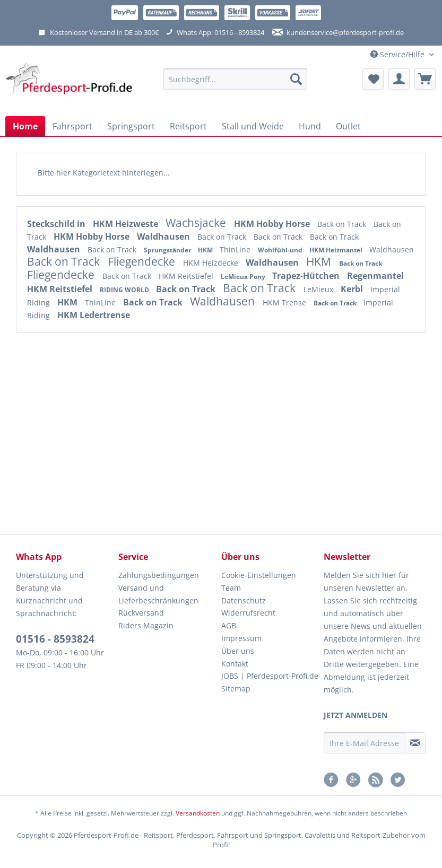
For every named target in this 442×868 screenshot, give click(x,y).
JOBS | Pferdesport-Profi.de (270, 676)
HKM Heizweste (127, 224)
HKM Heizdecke (212, 263)
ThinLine (236, 249)
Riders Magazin (146, 625)
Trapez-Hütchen (307, 276)
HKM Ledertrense (94, 315)
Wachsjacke (197, 223)
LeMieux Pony (244, 277)
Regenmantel (375, 276)
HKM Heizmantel (337, 250)
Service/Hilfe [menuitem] (398, 54)
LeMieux (319, 289)
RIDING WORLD (125, 290)
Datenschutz (244, 600)
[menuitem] (235, 84)
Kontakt (235, 664)
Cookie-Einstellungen (259, 575)
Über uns (238, 651)
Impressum (241, 638)
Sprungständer (168, 250)
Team (231, 588)
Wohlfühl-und (281, 250)
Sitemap (236, 689)
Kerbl (353, 289)
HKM (206, 250)
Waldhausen (164, 236)
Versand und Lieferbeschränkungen (158, 594)
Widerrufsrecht (248, 613)
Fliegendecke (143, 261)
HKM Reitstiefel (187, 276)
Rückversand (141, 613)
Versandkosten (198, 813)
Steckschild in (57, 224)
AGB (229, 625)
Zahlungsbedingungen (159, 575)
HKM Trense (285, 303)
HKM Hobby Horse (273, 224)
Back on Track (343, 224)
